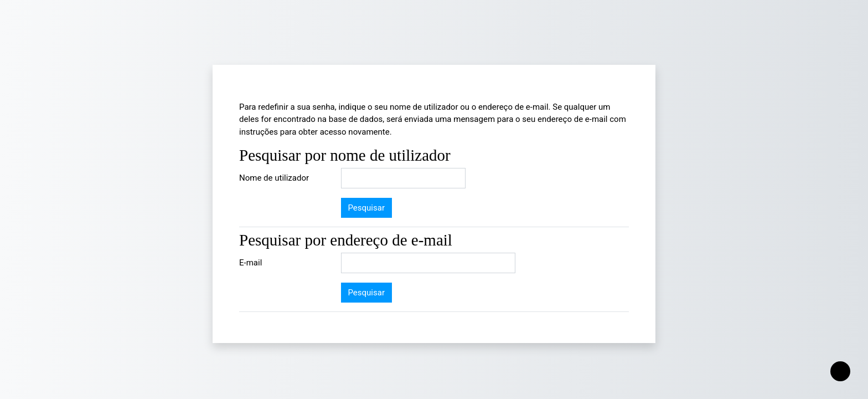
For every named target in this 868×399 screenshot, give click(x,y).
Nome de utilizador (274, 178)
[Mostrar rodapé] (840, 371)
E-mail (250, 263)
